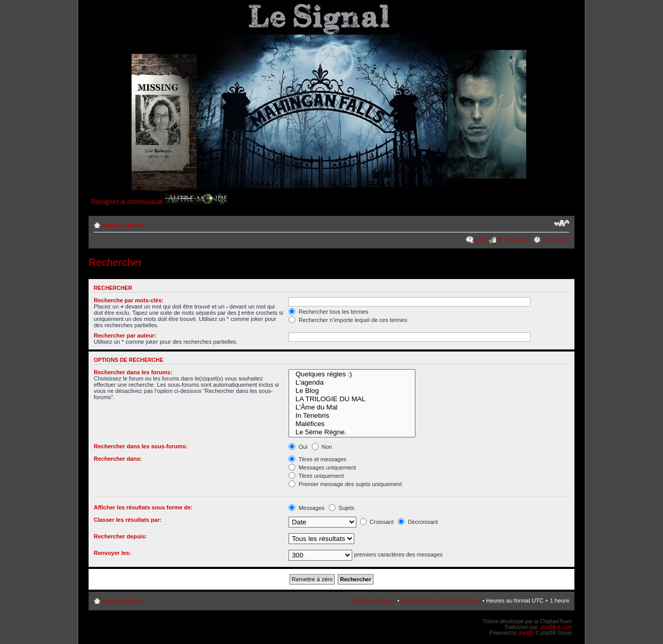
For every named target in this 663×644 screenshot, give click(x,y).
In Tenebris (352, 416)
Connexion (556, 240)
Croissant (377, 522)
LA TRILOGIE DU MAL (352, 399)
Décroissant (418, 522)
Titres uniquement (316, 476)
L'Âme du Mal (352, 407)
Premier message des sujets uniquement (345, 484)
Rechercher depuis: (120, 536)
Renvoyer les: (112, 553)
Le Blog (352, 391)
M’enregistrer (514, 240)
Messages (306, 508)
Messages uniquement (322, 467)
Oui (298, 447)
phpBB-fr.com (556, 627)
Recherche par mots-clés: (129, 300)
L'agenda (352, 383)
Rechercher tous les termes (328, 312)
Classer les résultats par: (128, 520)
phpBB (526, 633)
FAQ (480, 240)
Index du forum (123, 225)
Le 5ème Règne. (352, 432)
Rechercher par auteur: (125, 335)
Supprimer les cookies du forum (441, 601)
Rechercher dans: (118, 459)
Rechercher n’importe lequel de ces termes (348, 320)
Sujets (342, 508)
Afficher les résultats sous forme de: (143, 507)
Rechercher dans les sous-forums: (141, 446)
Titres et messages (317, 459)
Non (322, 447)
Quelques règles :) (352, 374)
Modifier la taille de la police (562, 223)
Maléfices (352, 424)
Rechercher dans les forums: (133, 372)
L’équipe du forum (373, 601)
